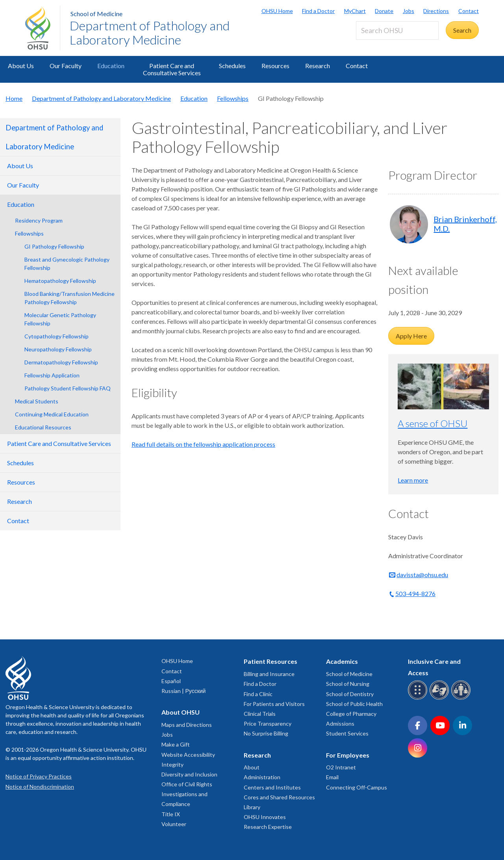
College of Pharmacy (351, 714)
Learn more (413, 480)
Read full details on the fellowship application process (203, 444)
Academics (342, 661)
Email (332, 777)
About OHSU (181, 712)
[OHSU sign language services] (440, 698)
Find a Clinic (258, 694)
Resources (275, 66)
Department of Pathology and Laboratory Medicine (150, 33)
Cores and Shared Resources (279, 797)
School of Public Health (354, 704)
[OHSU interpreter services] (462, 698)
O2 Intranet (341, 767)
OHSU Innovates (265, 817)
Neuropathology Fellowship (58, 349)
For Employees (348, 755)
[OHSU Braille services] (419, 698)
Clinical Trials (260, 714)
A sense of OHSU (433, 423)
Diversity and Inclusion (189, 774)
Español (171, 681)
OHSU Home (277, 11)
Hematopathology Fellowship (60, 281)
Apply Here (411, 336)
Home (14, 98)
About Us (21, 66)
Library (252, 807)
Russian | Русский (183, 691)
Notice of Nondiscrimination (40, 787)
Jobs (409, 11)
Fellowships (233, 98)
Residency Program (39, 220)
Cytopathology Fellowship (57, 336)
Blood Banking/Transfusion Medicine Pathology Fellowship (69, 298)
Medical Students (37, 401)
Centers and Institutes (272, 787)
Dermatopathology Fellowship (61, 362)
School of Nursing (348, 684)
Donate (384, 11)
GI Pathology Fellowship (54, 246)
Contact (469, 11)
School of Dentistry (350, 694)
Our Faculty (66, 66)
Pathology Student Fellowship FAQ (68, 388)
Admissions (340, 723)
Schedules (232, 66)
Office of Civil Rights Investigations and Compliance (187, 794)
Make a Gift (176, 744)
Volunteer (174, 824)
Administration (262, 777)
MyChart (355, 11)
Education (111, 66)
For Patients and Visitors (274, 704)
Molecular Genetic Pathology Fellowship (60, 319)
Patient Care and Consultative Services (172, 69)
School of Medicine (96, 14)
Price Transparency (268, 723)
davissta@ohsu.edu (422, 575)
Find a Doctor (318, 11)
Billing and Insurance (269, 674)
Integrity (172, 764)
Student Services (347, 733)
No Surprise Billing (266, 733)
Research (318, 66)
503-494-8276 (415, 593)
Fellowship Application (52, 375)
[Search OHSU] (397, 31)
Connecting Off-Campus (357, 787)
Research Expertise (268, 827)
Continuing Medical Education (52, 414)
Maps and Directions (187, 725)
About (252, 767)
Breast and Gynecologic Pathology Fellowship (67, 264)
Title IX (171, 814)
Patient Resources (271, 661)
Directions (436, 11)
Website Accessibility (188, 755)
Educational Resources (43, 427)
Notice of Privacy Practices (39, 776)
